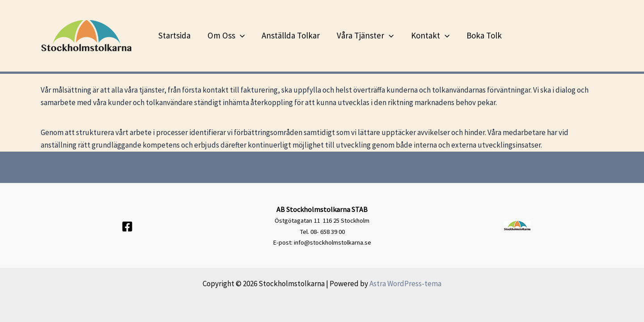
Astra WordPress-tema (405, 284)
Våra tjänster (365, 36)
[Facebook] (127, 227)
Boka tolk (484, 36)
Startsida (174, 36)
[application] (240, 36)
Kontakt (430, 36)
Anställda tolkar (291, 36)
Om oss (226, 36)
